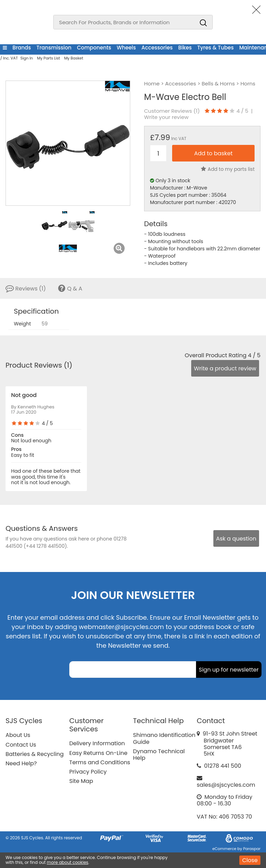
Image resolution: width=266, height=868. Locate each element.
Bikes (185, 48)
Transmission (54, 48)
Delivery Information (97, 743)
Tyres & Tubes (216, 48)
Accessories (157, 48)
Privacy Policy (88, 772)
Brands (22, 48)
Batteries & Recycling (35, 754)
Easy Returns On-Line (98, 753)
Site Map (81, 781)
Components (94, 48)
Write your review (166, 117)
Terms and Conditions (100, 762)
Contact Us (21, 745)
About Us (18, 735)
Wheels (126, 48)
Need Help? (21, 763)
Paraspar (252, 849)
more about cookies (68, 862)
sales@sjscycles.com (226, 785)
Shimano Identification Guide (164, 738)
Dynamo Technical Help (159, 755)
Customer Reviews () (172, 111)
